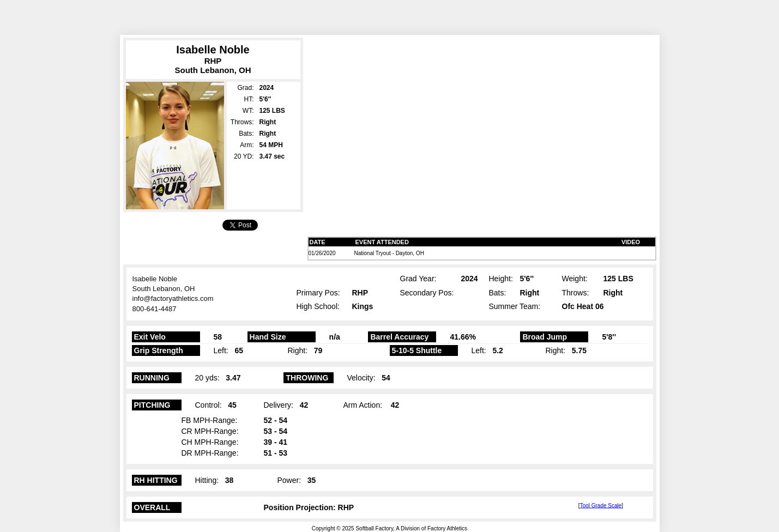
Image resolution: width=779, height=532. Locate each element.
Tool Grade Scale (601, 505)
